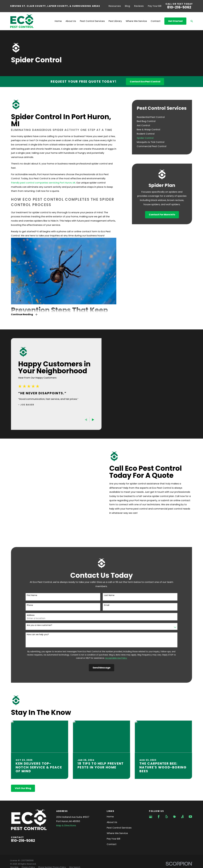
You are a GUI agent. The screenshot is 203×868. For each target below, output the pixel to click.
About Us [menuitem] (71, 21)
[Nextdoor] (174, 797)
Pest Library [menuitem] (115, 21)
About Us (112, 803)
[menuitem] (162, 117)
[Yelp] (167, 797)
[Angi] (182, 797)
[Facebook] (159, 797)
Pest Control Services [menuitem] (92, 21)
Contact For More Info (162, 215)
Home (110, 797)
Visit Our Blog (23, 769)
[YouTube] (190, 797)
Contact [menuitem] (156, 21)
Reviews (139, 6)
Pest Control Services (119, 809)
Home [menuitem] (58, 21)
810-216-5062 (179, 7)
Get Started (175, 21)
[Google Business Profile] (151, 797)
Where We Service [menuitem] (136, 21)
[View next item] (89, 420)
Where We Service (117, 814)
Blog (127, 6)
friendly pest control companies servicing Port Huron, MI (43, 183)
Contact (112, 825)
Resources (115, 6)
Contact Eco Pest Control (145, 82)
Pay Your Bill (155, 6)
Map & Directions (66, 806)
